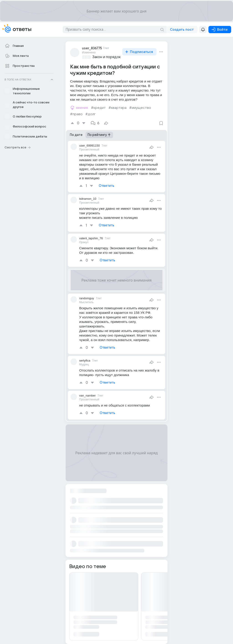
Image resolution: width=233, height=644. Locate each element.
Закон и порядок (107, 57)
